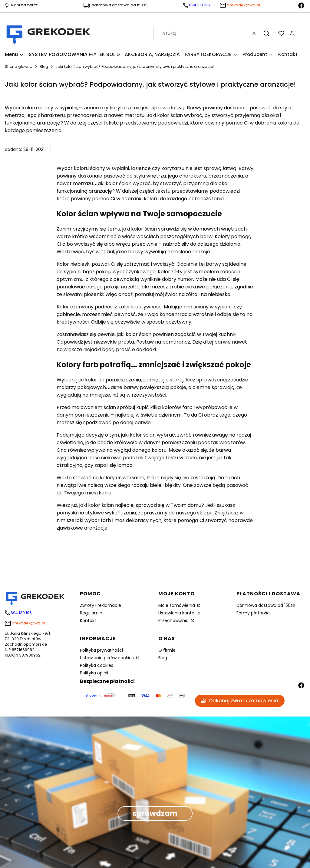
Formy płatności (254, 613)
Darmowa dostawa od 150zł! (266, 605)
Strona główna (19, 67)
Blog (44, 67)
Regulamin (91, 613)
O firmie (167, 650)
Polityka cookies (97, 665)
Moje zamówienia (177, 605)
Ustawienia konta (177, 613)
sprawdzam (155, 813)
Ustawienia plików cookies (107, 658)
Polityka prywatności (101, 650)
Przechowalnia (174, 620)
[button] (266, 33)
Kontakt (88, 620)
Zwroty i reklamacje (101, 605)
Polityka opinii (94, 673)
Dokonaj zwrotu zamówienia (240, 701)
